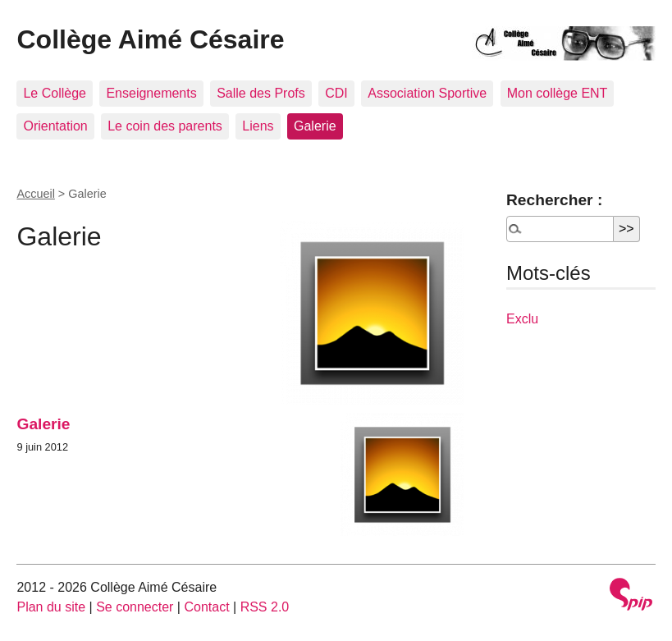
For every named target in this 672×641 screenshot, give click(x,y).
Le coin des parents (165, 126)
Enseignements (151, 93)
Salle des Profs (261, 93)
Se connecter (135, 607)
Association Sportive (427, 93)
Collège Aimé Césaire (150, 39)
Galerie (315, 126)
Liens (258, 126)
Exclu (522, 319)
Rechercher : (554, 200)
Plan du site (51, 607)
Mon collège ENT (558, 93)
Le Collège (55, 93)
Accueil (35, 194)
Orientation (55, 126)
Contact (206, 607)
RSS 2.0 (265, 607)
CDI (336, 93)
